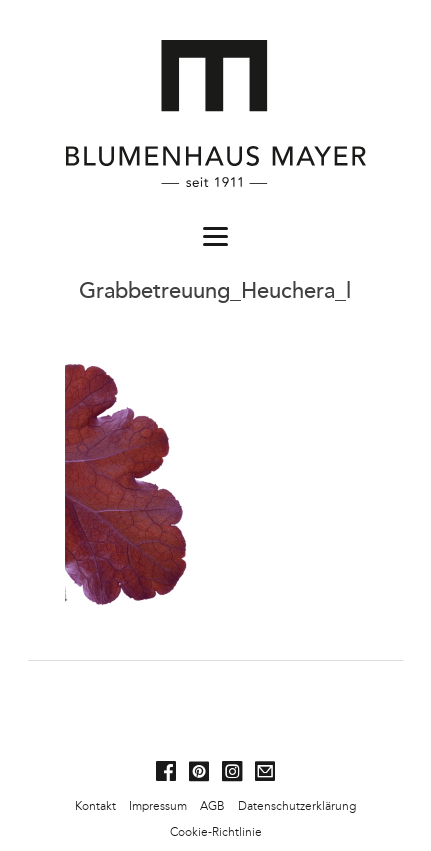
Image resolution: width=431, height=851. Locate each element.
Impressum (158, 806)
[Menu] (216, 235)
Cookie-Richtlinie (216, 832)
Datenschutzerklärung (297, 806)
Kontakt (95, 806)
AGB (212, 806)
